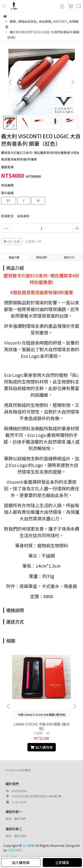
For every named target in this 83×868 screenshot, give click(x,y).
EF (9, 201)
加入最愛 (12, 241)
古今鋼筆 (29, 845)
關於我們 (20, 819)
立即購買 (62, 862)
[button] (72, 82)
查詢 (8, 819)
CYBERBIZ (15, 850)
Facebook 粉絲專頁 (18, 770)
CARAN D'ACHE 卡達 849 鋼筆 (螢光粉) (42, 726)
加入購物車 (21, 862)
